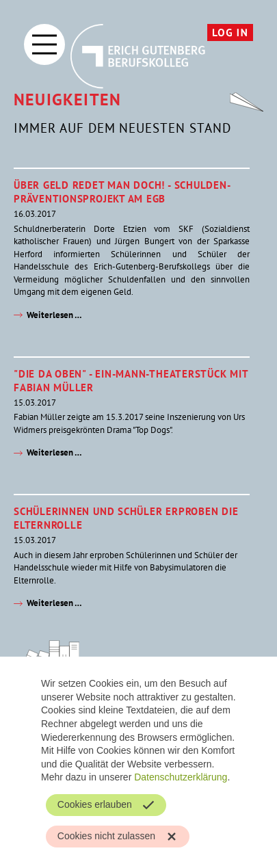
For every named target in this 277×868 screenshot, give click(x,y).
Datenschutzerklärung (181, 777)
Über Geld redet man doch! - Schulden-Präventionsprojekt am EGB (122, 192)
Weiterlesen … (54, 315)
